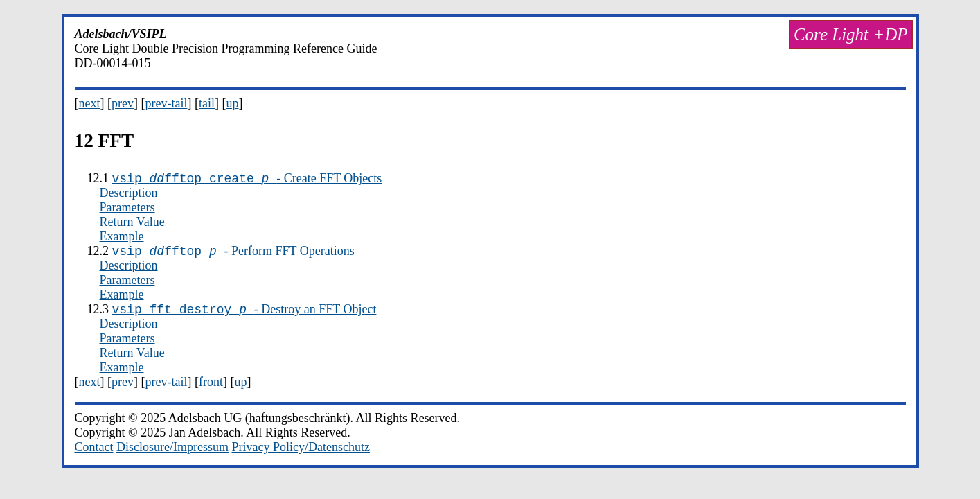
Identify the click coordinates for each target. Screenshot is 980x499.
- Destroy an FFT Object (244, 315)
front (211, 388)
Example (122, 238)
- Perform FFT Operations (233, 255)
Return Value (132, 224)
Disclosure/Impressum (172, 453)
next (90, 103)
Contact (94, 453)
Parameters (127, 209)
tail (207, 103)
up (232, 103)
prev (123, 103)
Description (129, 195)
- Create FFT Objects (247, 180)
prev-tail (166, 103)
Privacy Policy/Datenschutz (300, 453)
